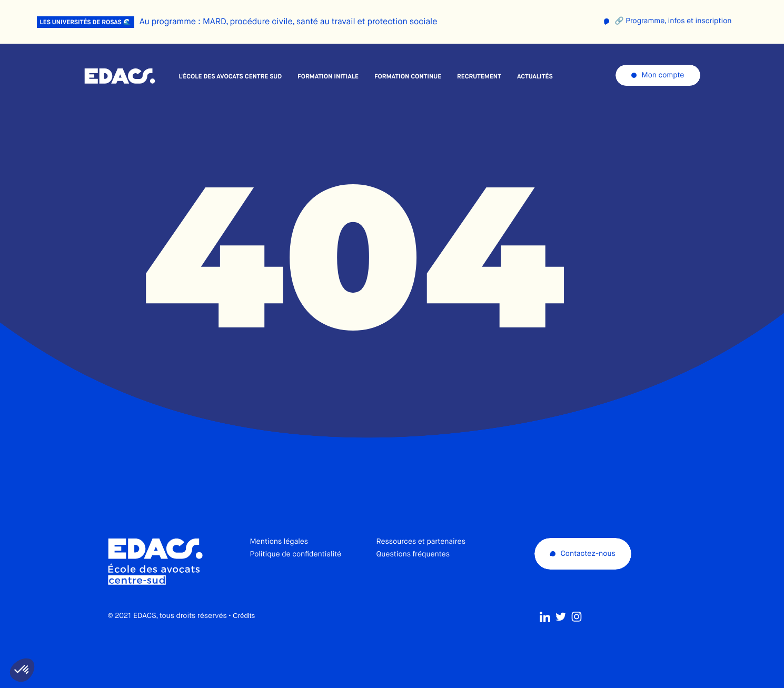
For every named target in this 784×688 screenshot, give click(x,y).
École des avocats (120, 76)
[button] (22, 670)
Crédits (244, 617)
